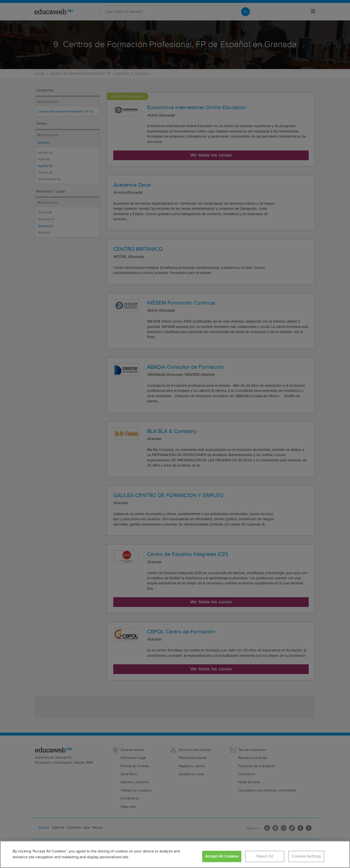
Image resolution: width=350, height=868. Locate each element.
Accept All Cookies (222, 856)
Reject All (265, 856)
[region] (175, 854)
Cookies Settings (306, 856)
